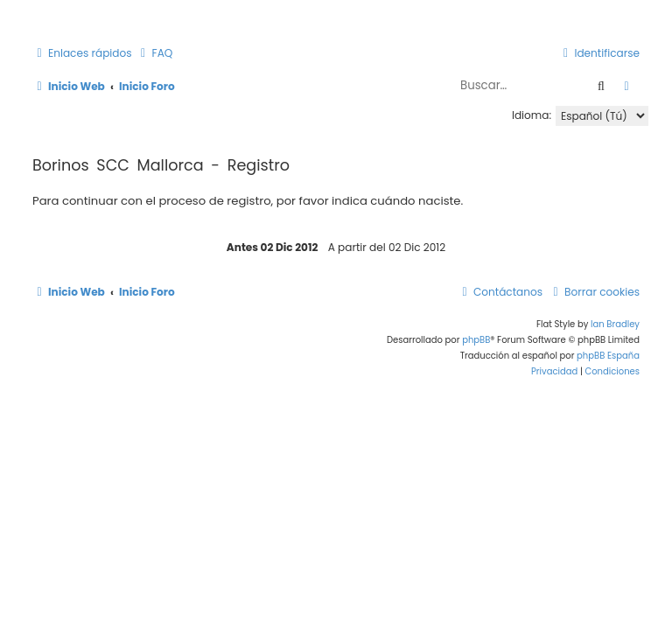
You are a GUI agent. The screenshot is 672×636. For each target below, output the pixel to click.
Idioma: (532, 115)
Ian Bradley (615, 324)
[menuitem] (155, 54)
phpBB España (608, 356)
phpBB (476, 340)
